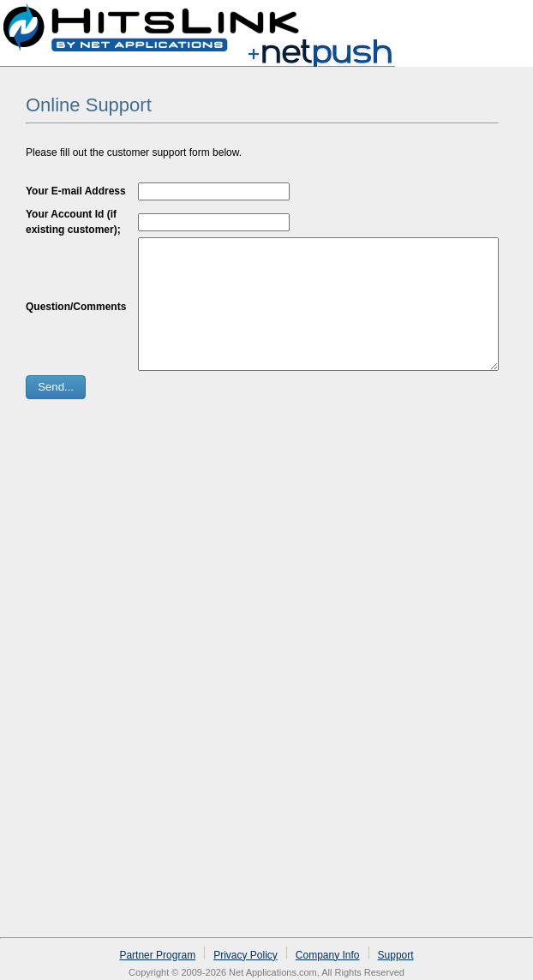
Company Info (328, 955)
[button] (56, 413)
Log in (500, 21)
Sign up (445, 21)
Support (396, 955)
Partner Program (157, 955)
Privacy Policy (246, 955)
